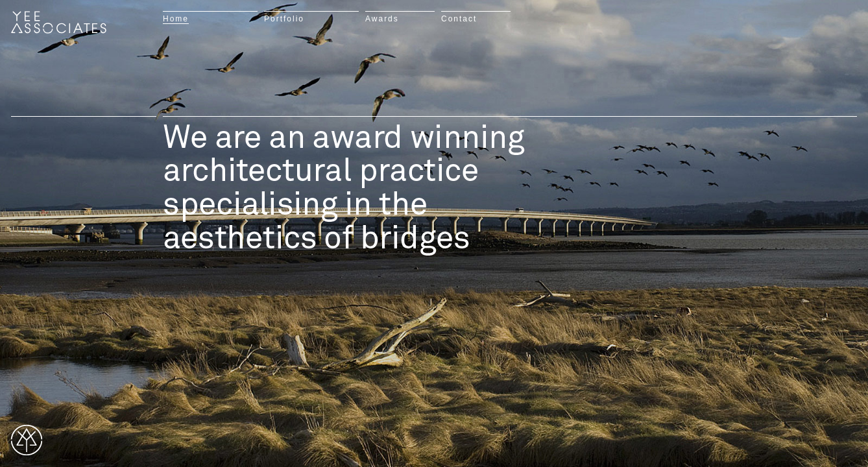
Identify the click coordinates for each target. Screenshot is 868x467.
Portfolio (284, 19)
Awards (382, 19)
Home (176, 19)
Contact (459, 19)
